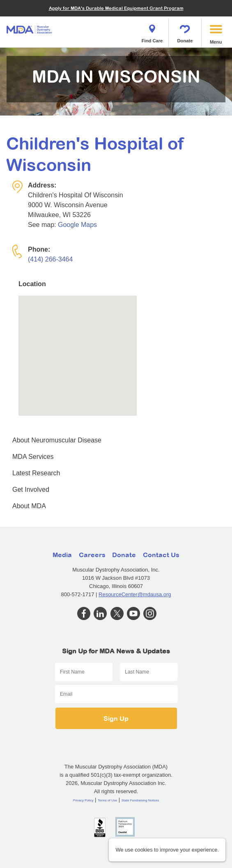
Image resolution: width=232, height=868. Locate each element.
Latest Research (36, 473)
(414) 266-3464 (50, 259)
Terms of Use (107, 800)
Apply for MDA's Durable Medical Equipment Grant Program (116, 8)
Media (62, 555)
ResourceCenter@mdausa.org (135, 594)
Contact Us (161, 555)
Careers (92, 555)
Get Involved (31, 490)
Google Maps (77, 225)
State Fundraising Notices (140, 800)
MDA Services (33, 457)
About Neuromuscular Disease (57, 440)
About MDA (29, 506)
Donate (185, 31)
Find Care (152, 31)
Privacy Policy (83, 800)
